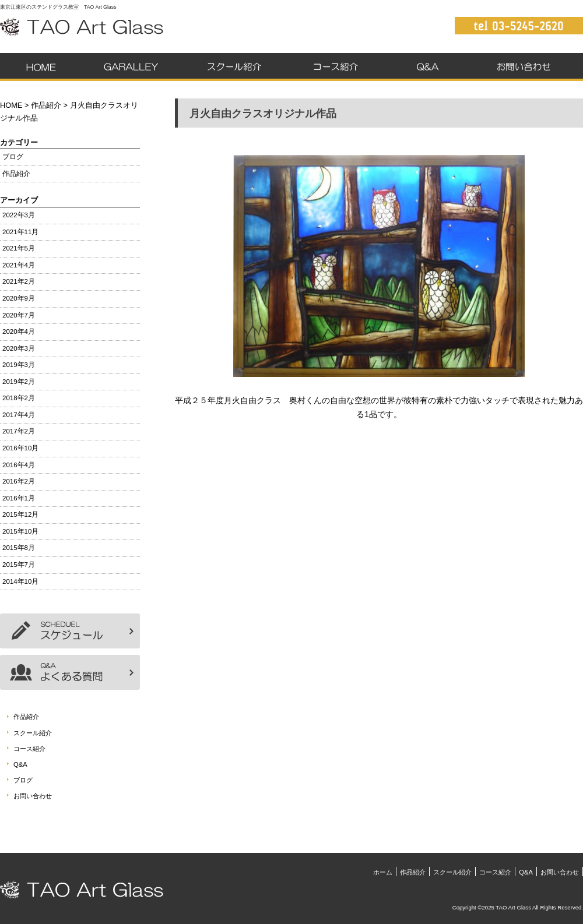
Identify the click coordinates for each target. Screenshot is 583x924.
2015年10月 (20, 531)
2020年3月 (19, 348)
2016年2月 (19, 481)
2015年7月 (19, 565)
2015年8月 (19, 548)
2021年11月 (20, 232)
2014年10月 (20, 581)
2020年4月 (19, 331)
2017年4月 (19, 415)
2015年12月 (20, 514)
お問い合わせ (526, 67)
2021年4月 (19, 265)
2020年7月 (19, 315)
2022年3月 (19, 215)
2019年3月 (19, 365)
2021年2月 (19, 281)
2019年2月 (19, 382)
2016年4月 (19, 465)
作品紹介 (129, 67)
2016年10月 (20, 448)
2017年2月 (19, 431)
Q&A (427, 67)
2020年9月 (19, 298)
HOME (11, 105)
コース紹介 (336, 67)
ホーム (41, 67)
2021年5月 (19, 248)
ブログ (13, 157)
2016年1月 (19, 498)
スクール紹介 (230, 67)
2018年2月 (19, 398)
